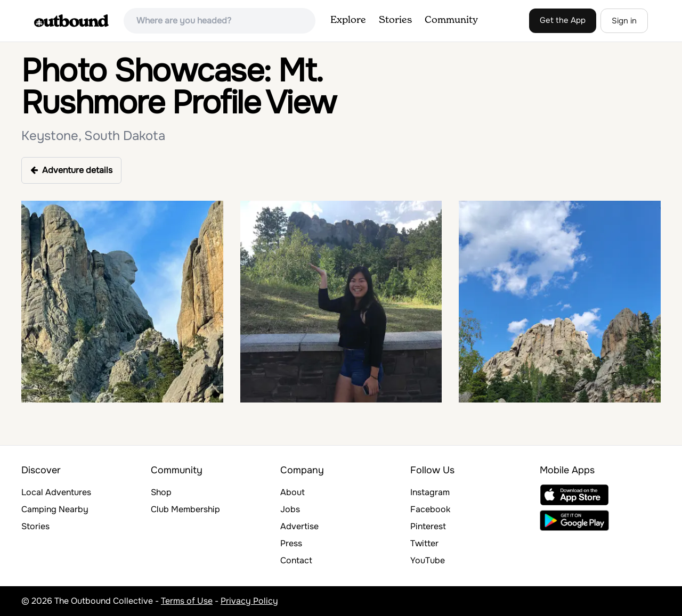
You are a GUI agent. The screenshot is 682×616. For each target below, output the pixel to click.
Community (451, 20)
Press (291, 543)
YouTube (428, 560)
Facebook (430, 509)
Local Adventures (56, 492)
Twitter (424, 543)
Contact (296, 560)
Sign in (624, 21)
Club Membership (185, 509)
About (293, 492)
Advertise (299, 526)
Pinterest (428, 526)
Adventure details (71, 170)
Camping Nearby (55, 509)
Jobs (290, 509)
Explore (348, 20)
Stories (395, 20)
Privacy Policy (249, 601)
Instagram (430, 492)
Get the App (563, 20)
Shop (161, 492)
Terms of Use (187, 601)
